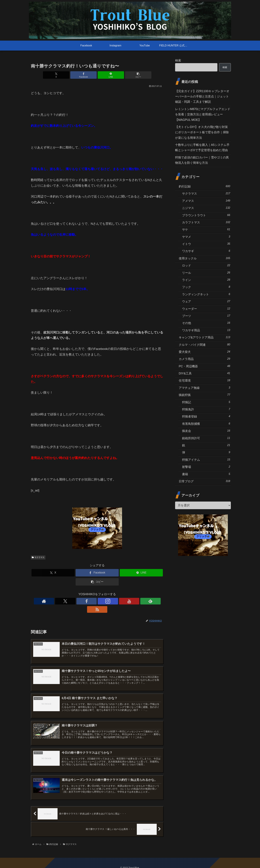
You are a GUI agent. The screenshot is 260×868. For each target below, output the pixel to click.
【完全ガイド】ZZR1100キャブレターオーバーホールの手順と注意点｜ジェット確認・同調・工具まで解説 (202, 97)
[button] (131, 75)
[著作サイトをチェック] (74, 601)
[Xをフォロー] (82, 601)
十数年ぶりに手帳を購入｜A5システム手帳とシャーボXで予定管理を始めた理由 (202, 148)
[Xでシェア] (64, 75)
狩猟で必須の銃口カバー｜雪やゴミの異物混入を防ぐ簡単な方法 (202, 160)
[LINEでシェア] (108, 75)
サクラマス (38, 557)
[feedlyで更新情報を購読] (112, 601)
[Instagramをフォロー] (97, 601)
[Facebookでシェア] (86, 75)
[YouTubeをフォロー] (105, 601)
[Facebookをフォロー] (90, 601)
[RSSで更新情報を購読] (120, 601)
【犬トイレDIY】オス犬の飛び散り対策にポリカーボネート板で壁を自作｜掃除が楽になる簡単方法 (202, 132)
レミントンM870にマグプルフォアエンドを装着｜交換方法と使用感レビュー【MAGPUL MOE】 (203, 114)
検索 (178, 60)
